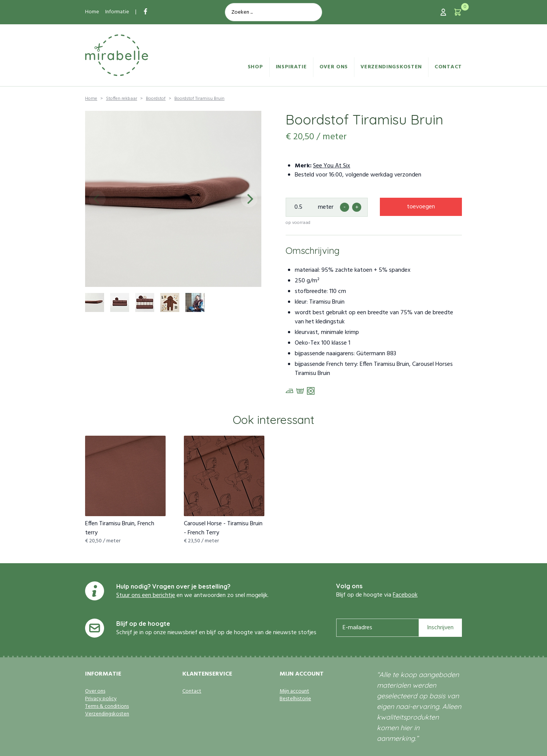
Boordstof (156, 99)
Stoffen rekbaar (122, 99)
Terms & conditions (107, 707)
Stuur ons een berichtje (146, 595)
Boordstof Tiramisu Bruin (199, 99)
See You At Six (332, 166)
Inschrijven (440, 628)
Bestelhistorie (295, 699)
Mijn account (294, 691)
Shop (255, 67)
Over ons (334, 67)
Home (92, 12)
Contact (448, 67)
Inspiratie (291, 67)
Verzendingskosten (391, 67)
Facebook (405, 595)
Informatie (117, 12)
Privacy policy (101, 699)
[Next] (249, 199)
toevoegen (421, 207)
